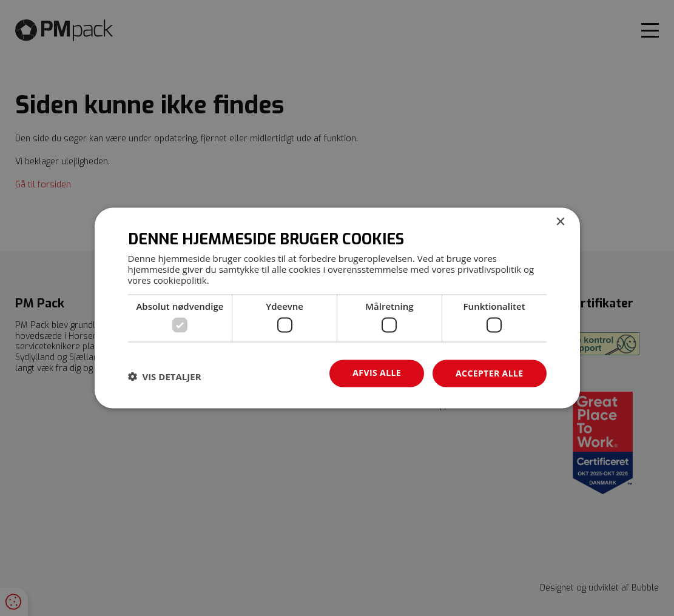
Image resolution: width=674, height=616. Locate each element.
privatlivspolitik (489, 269)
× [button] (560, 222)
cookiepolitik (180, 280)
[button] (165, 377)
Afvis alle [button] (377, 373)
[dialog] (337, 308)
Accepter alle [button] (489, 373)
